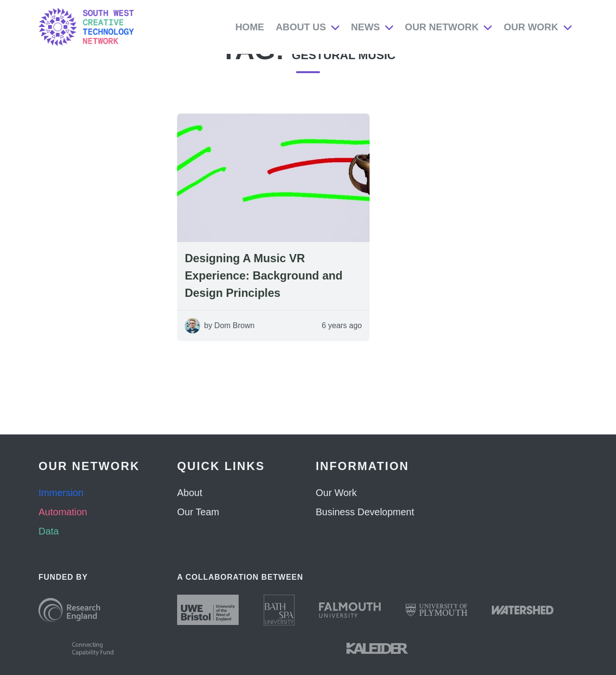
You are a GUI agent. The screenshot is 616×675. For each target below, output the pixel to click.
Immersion (61, 493)
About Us (301, 27)
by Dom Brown (229, 345)
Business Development (365, 512)
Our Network (442, 27)
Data (49, 531)
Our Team (198, 512)
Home (250, 27)
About (190, 493)
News (365, 27)
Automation (63, 512)
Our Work (531, 27)
